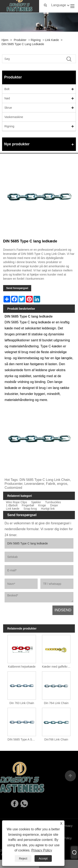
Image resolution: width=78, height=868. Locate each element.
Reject (23, 858)
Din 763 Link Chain (22, 703)
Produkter (20, 40)
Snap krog (30, 509)
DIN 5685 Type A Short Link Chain (23, 739)
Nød (7, 98)
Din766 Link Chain (56, 739)
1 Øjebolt (12, 505)
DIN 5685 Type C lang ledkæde (23, 44)
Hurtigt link (48, 509)
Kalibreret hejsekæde (22, 667)
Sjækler (36, 502)
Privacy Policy (42, 850)
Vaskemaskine (14, 117)
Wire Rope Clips (17, 502)
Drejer (54, 505)
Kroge (42, 505)
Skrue (8, 108)
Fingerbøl (28, 505)
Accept (43, 858)
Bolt (7, 89)
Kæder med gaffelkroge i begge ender (57, 667)
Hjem (5, 40)
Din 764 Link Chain (56, 703)
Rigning (36, 40)
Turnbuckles (53, 502)
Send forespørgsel (17, 288)
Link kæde (52, 40)
